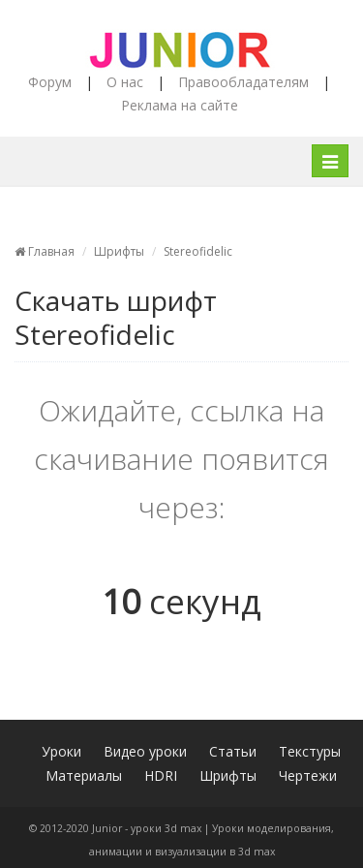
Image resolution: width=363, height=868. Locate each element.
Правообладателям (243, 82)
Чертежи (308, 775)
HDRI (161, 775)
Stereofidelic (198, 251)
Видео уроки (145, 751)
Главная (45, 251)
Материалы (84, 775)
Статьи (233, 751)
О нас (125, 82)
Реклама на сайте (180, 105)
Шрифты (119, 251)
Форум (50, 82)
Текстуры (310, 751)
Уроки (61, 751)
